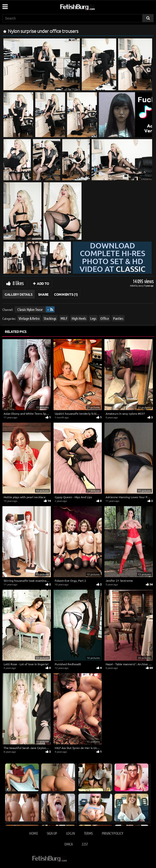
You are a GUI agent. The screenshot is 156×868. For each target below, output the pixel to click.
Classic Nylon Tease (30, 309)
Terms (88, 833)
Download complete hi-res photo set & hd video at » (112, 261)
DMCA (68, 844)
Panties (118, 318)
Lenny (141, 285)
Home (33, 833)
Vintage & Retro (29, 318)
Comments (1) (66, 294)
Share (43, 294)
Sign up (52, 833)
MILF (64, 318)
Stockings (50, 318)
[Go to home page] (87, 6)
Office (105, 318)
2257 (85, 844)
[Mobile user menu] (5, 5)
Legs (93, 318)
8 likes (18, 283)
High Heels (79, 318)
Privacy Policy (112, 833)
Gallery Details (19, 294)
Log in (70, 833)
